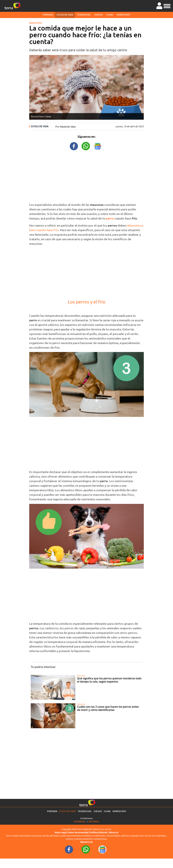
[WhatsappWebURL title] (86, 146)
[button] (167, 6)
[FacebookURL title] (74, 146)
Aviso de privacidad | (79, 832)
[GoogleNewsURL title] (98, 146)
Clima (110, 15)
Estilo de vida (65, 15)
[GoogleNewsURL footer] (103, 849)
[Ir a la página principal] (13, 6)
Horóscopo (123, 15)
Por (66, 126)
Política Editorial (99, 832)
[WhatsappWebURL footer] (86, 849)
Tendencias (84, 15)
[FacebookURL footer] (69, 849)
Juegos (98, 15)
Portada (48, 15)
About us (114, 832)
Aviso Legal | (61, 832)
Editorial (94, 821)
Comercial (80, 821)
